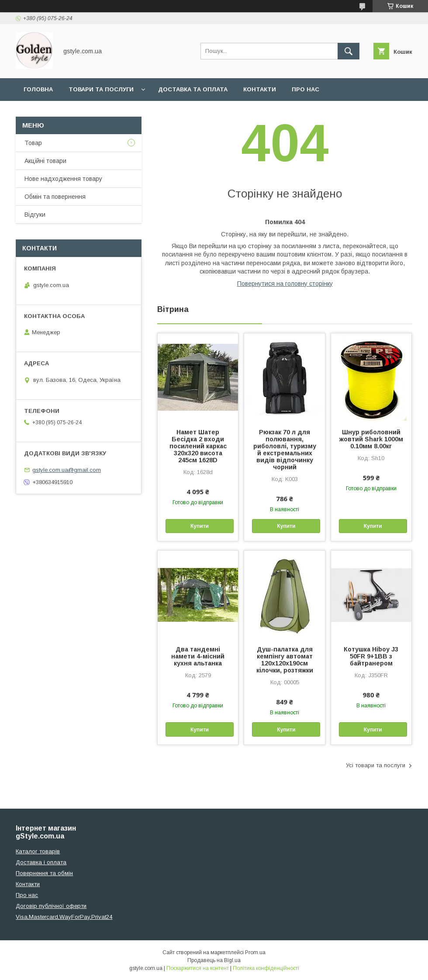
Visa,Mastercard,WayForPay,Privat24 (64, 917)
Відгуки (35, 215)
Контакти (260, 89)
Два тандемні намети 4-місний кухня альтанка (198, 656)
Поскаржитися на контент (198, 968)
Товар (33, 143)
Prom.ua (255, 952)
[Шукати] (349, 51)
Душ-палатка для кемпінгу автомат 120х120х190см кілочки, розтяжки (285, 660)
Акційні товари (45, 161)
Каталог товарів (38, 851)
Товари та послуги (101, 89)
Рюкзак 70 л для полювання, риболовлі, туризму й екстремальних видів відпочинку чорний (285, 450)
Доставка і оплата (41, 862)
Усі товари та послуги (376, 765)
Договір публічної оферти (51, 906)
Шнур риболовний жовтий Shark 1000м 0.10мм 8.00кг (371, 439)
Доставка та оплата (193, 89)
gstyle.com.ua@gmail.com (67, 470)
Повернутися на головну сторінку (285, 284)
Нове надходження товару (63, 179)
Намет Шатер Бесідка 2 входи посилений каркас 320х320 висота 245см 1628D (198, 446)
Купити (200, 526)
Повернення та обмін (44, 873)
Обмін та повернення (55, 197)
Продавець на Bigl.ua (214, 960)
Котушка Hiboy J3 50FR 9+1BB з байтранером (371, 656)
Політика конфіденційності (266, 968)
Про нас (305, 89)
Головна (38, 89)
